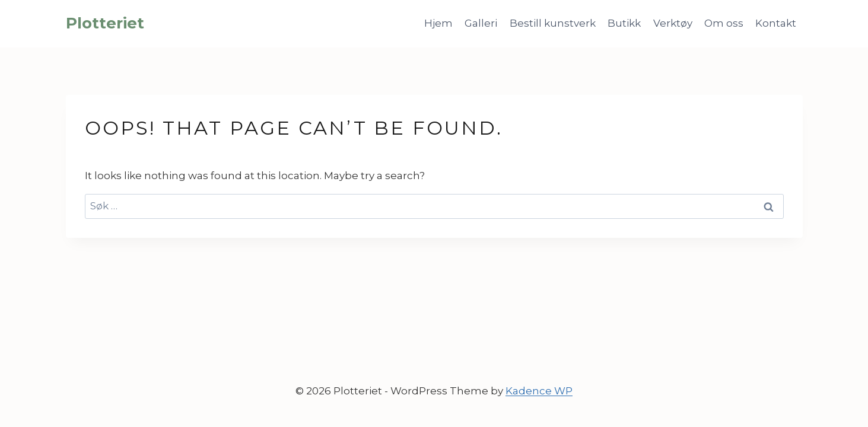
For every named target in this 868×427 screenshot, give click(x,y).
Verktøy (673, 23)
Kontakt (776, 23)
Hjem (438, 23)
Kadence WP (539, 391)
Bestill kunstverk (553, 23)
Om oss (724, 23)
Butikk (624, 23)
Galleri (481, 23)
